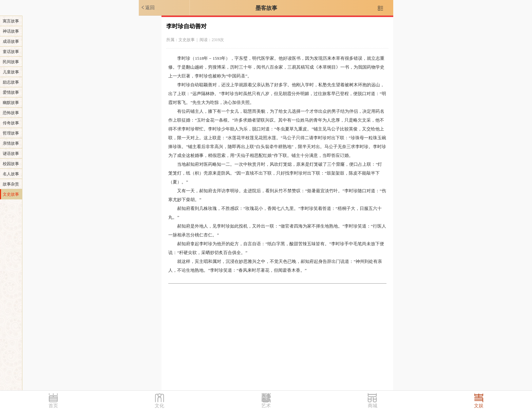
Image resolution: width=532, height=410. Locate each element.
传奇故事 (11, 123)
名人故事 (11, 174)
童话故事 (11, 52)
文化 (159, 406)
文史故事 (11, 194)
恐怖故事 (11, 113)
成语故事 (11, 41)
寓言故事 (11, 21)
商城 (373, 406)
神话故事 (11, 31)
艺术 (266, 406)
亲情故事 (11, 143)
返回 (148, 7)
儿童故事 (11, 72)
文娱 (479, 406)
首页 (53, 406)
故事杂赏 (11, 184)
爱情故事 (11, 92)
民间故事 (11, 62)
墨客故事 (266, 8)
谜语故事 (11, 154)
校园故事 (11, 164)
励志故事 (11, 82)
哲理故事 (11, 133)
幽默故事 (11, 103)
